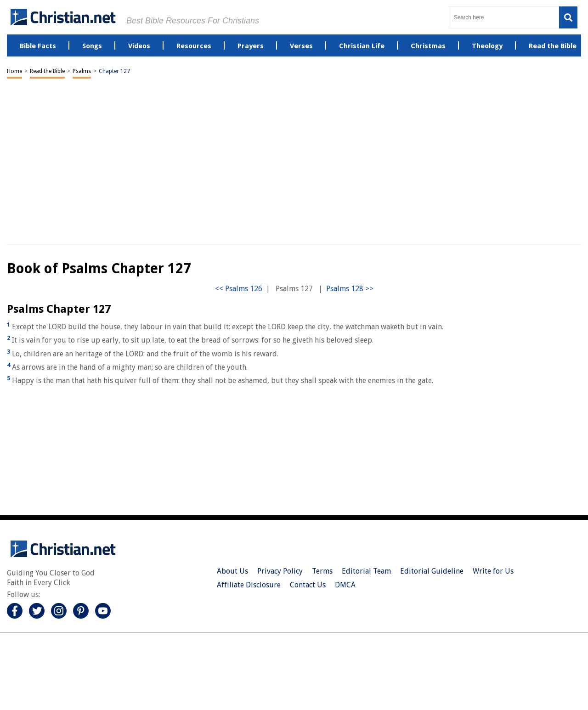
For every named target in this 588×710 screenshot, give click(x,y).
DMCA (345, 585)
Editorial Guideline (432, 571)
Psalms (82, 71)
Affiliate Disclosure (249, 585)
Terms (322, 571)
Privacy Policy (280, 571)
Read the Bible (47, 71)
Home (14, 71)
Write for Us (493, 571)
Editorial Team (366, 571)
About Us (232, 571)
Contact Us (308, 585)
